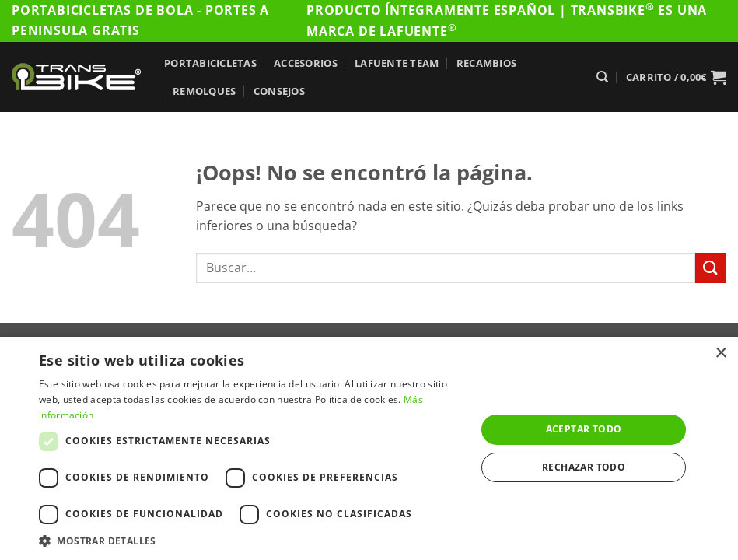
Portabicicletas (210, 63)
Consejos (279, 91)
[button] (676, 77)
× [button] (721, 353)
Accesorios (306, 63)
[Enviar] (711, 268)
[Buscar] (602, 77)
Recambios (486, 63)
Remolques (204, 91)
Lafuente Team (397, 63)
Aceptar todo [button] (584, 429)
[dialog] (369, 448)
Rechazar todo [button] (584, 467)
